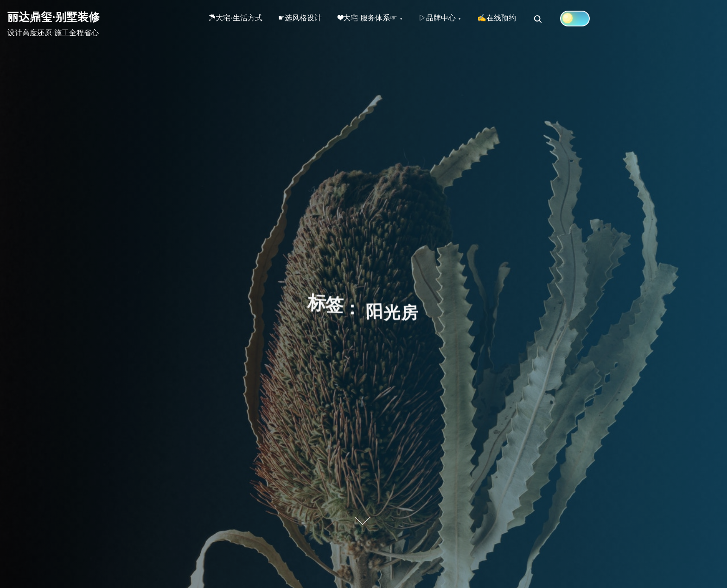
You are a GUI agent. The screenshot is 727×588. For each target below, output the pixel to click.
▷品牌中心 (446, 19)
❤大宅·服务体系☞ (374, 19)
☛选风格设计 (304, 19)
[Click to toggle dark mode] (588, 19)
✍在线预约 (509, 19)
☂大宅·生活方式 (237, 19)
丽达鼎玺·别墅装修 (54, 17)
